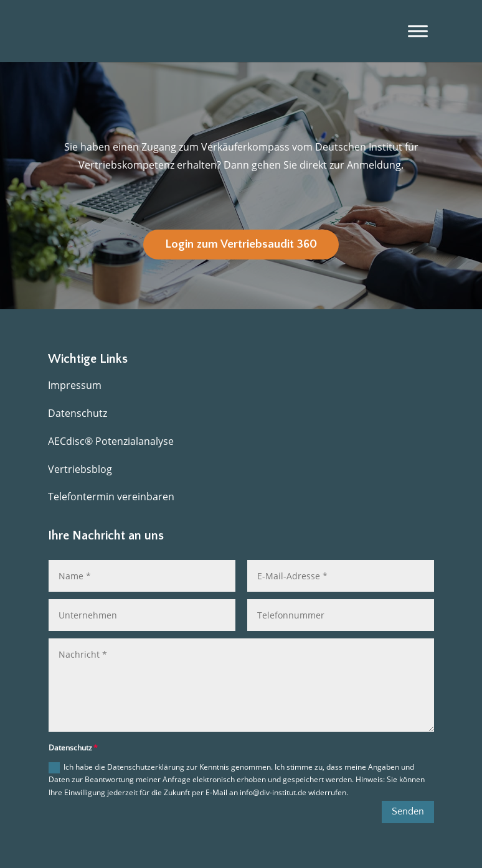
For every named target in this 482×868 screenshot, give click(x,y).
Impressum (75, 385)
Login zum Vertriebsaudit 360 (241, 244)
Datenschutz (78, 413)
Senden (408, 811)
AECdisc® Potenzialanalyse (111, 441)
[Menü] (418, 31)
